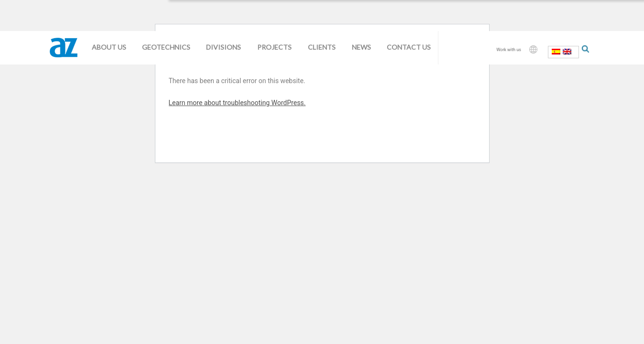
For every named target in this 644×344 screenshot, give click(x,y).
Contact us (409, 47)
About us (109, 47)
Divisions (224, 47)
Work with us (509, 50)
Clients (322, 47)
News (361, 47)
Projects (274, 47)
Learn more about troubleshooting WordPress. (237, 103)
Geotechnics (166, 47)
